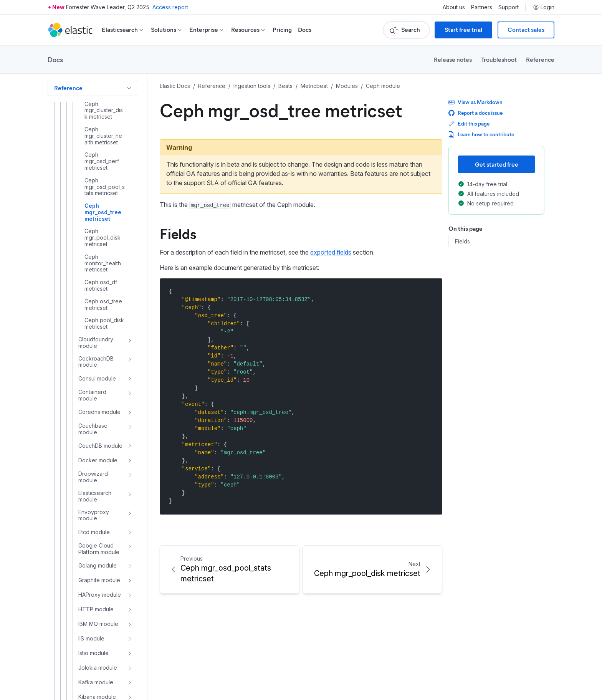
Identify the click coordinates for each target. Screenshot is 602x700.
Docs (305, 30)
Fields (178, 233)
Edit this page (469, 123)
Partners (482, 7)
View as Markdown (475, 102)
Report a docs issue (475, 113)
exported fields (331, 252)
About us (454, 7)
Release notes (453, 59)
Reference (540, 59)
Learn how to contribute (481, 134)
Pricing (282, 30)
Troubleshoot (499, 59)
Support (509, 7)
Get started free (497, 164)
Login (544, 7)
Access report (170, 7)
